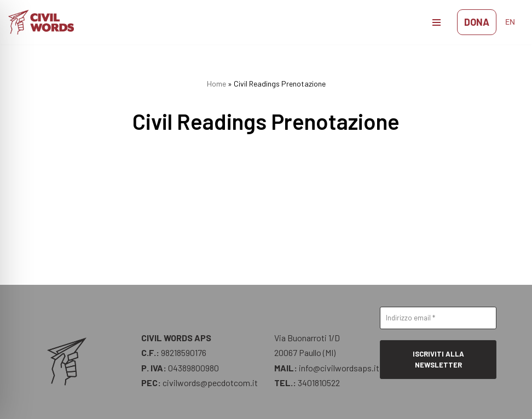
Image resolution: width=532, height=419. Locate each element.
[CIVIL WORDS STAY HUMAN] (44, 22)
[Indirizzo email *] (438, 318)
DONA (477, 22)
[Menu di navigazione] (436, 22)
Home (216, 84)
